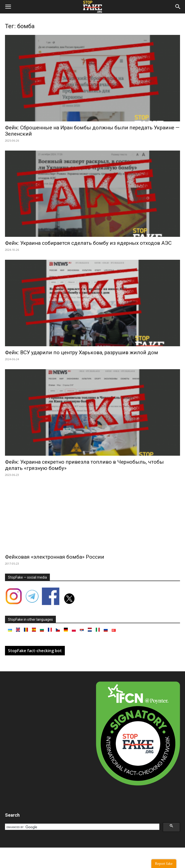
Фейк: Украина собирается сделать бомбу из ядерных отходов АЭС (88, 243)
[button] (8, 7)
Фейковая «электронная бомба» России (55, 557)
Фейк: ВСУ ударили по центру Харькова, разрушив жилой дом (82, 352)
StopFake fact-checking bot (35, 651)
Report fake (164, 864)
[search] (82, 827)
